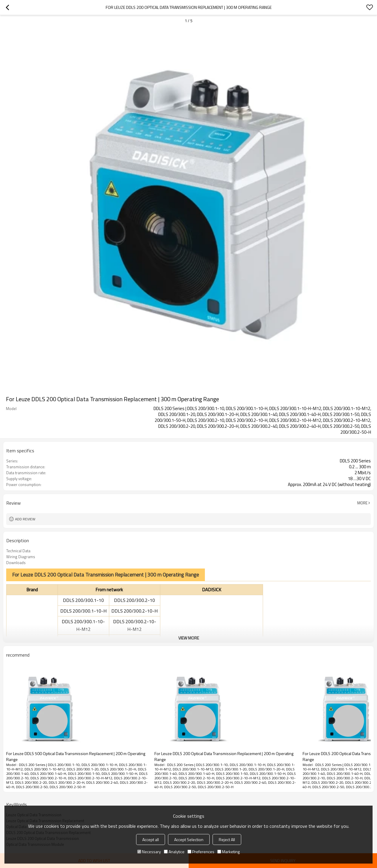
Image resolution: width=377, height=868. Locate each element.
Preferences (201, 852)
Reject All (227, 839)
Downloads (16, 563)
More (362, 503)
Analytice (174, 852)
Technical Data (18, 551)
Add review (25, 519)
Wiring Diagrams (21, 557)
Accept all (151, 839)
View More (189, 638)
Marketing (229, 852)
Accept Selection (189, 839)
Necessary (149, 852)
